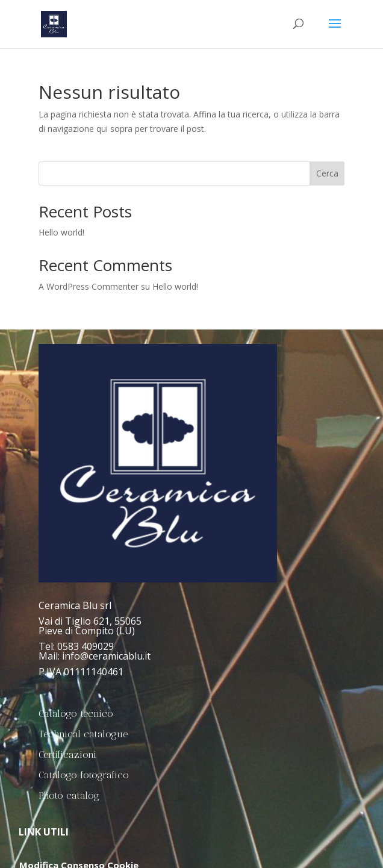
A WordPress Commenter (89, 286)
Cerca (327, 173)
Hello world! (61, 232)
